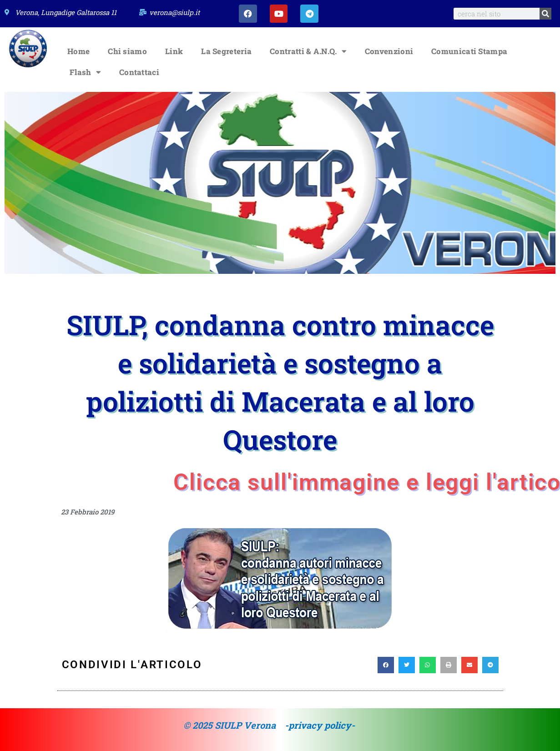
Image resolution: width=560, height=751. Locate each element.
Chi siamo (127, 51)
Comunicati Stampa (469, 51)
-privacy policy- (320, 725)
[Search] (545, 14)
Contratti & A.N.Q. (308, 51)
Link (174, 51)
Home (78, 51)
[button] (386, 665)
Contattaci (139, 72)
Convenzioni (389, 51)
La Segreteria (226, 51)
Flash (85, 72)
